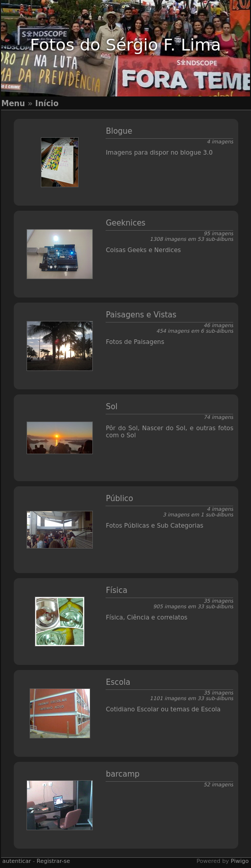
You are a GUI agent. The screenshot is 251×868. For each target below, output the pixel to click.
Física (116, 590)
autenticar (16, 861)
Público (119, 499)
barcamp (122, 774)
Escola (118, 682)
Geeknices (125, 223)
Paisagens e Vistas (141, 315)
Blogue (119, 131)
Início (47, 104)
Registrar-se (53, 861)
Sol (111, 407)
